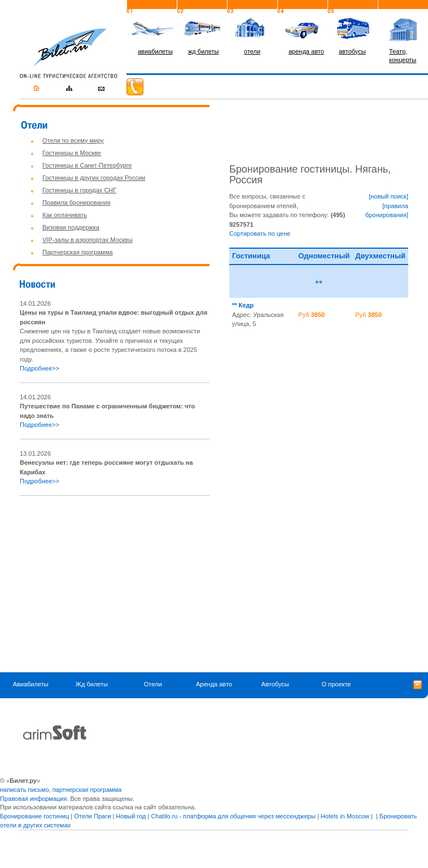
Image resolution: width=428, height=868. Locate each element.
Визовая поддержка (71, 227)
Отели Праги (92, 816)
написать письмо (25, 790)
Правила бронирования (77, 202)
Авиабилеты (31, 684)
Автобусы (275, 684)
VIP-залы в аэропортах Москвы (88, 240)
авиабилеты (155, 51)
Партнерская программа (78, 252)
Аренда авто (214, 684)
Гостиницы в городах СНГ (79, 190)
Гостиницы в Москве (72, 153)
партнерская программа (87, 790)
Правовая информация (33, 799)
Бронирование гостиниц (34, 816)
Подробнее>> (40, 368)
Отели (153, 684)
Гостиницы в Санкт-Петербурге (87, 165)
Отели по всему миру (73, 140)
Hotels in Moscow (345, 816)
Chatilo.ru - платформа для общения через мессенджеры (233, 816)
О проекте (337, 684)
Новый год (131, 816)
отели (252, 51)
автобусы (352, 51)
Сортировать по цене (260, 233)
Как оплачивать (65, 215)
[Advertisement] (115, 584)
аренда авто (306, 51)
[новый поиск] (388, 196)
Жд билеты (92, 684)
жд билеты (203, 51)
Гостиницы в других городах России (94, 178)
